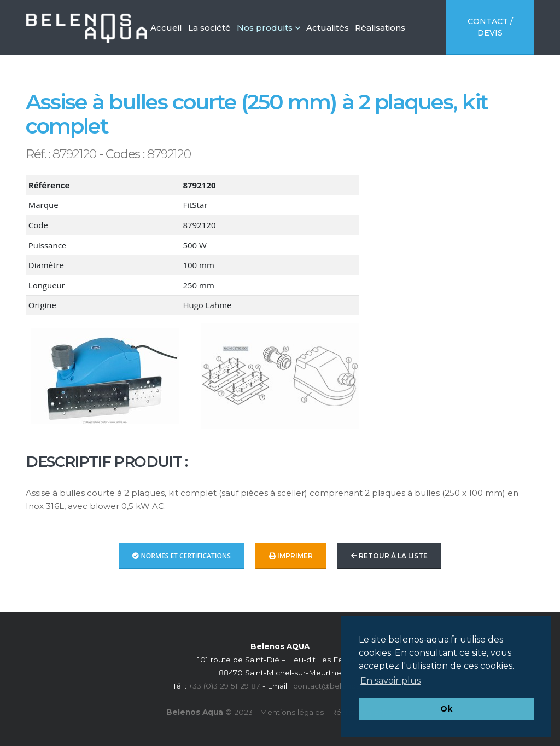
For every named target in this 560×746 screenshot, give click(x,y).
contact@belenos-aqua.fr (340, 686)
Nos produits (269, 28)
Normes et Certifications (182, 556)
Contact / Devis (490, 27)
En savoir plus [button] (390, 681)
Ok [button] (446, 709)
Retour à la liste (389, 556)
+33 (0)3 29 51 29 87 (224, 686)
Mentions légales (292, 712)
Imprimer (291, 556)
